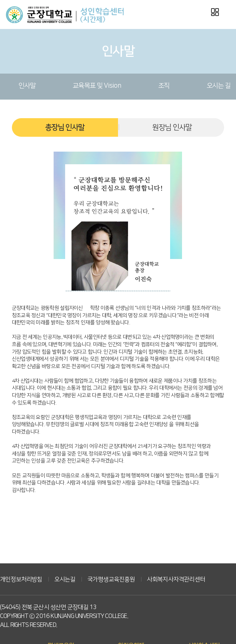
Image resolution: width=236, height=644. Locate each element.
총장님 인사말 (65, 127)
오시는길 (65, 579)
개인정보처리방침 (21, 579)
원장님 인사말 (172, 127)
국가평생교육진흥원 (111, 579)
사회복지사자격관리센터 (176, 579)
